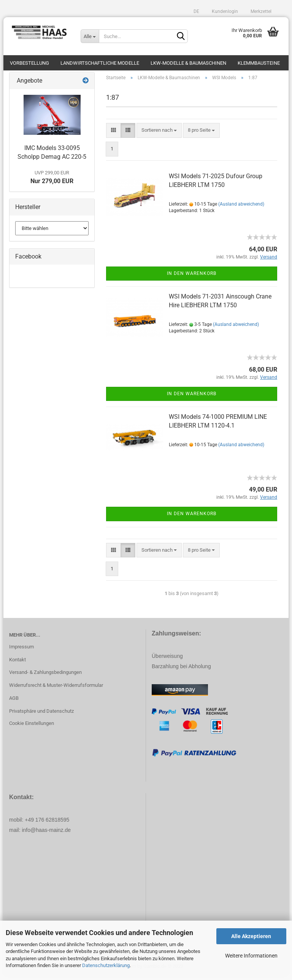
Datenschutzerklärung (106, 965)
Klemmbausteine (259, 63)
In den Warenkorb (192, 277)
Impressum (21, 650)
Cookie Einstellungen (32, 727)
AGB (14, 702)
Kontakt (17, 663)
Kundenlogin (224, 11)
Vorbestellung (29, 63)
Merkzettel (260, 11)
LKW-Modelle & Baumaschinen (188, 63)
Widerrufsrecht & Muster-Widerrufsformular (56, 689)
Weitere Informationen (251, 956)
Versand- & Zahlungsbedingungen (45, 676)
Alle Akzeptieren (251, 936)
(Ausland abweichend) (241, 208)
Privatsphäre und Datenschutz (41, 715)
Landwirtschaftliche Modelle (100, 63)
